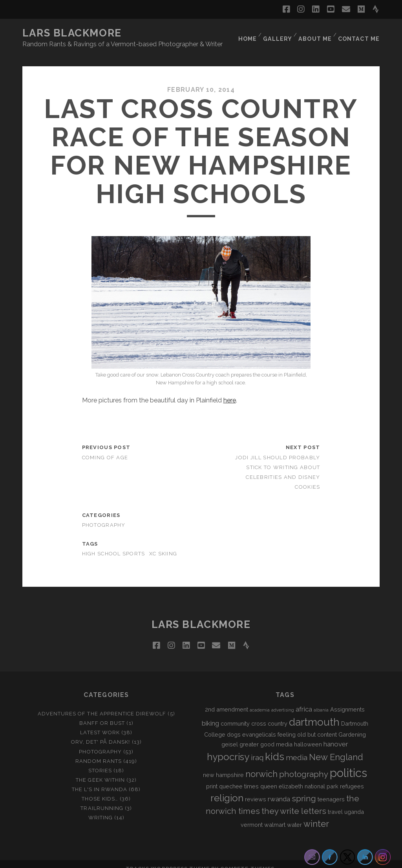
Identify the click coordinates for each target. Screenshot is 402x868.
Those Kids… (100, 789)
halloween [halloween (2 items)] (308, 734)
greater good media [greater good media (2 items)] (266, 734)
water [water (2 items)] (294, 815)
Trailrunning (102, 799)
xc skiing (163, 544)
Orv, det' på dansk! (101, 732)
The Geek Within (100, 771)
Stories (100, 761)
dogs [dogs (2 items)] (234, 725)
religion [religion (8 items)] (227, 789)
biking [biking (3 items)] (210, 713)
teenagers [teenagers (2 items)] (331, 790)
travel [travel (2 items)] (335, 802)
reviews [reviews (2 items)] (256, 790)
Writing (100, 808)
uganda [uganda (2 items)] (354, 802)
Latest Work (100, 723)
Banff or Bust (102, 714)
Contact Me (360, 33)
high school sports (114, 544)
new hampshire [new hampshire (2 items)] (223, 765)
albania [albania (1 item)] (321, 701)
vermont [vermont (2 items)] (252, 815)
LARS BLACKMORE (72, 33)
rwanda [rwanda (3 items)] (279, 790)
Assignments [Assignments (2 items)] (347, 700)
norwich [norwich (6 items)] (261, 764)
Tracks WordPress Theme (168, 859)
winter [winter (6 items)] (316, 814)
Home (247, 33)
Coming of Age (105, 448)
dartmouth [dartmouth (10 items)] (314, 712)
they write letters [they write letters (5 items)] (294, 802)
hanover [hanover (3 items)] (336, 734)
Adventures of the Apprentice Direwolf (102, 704)
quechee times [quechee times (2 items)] (239, 777)
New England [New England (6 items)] (336, 748)
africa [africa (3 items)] (304, 700)
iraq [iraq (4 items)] (257, 748)
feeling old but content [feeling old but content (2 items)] (307, 725)
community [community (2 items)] (235, 714)
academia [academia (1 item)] (260, 701)
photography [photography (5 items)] (304, 765)
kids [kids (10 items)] (275, 747)
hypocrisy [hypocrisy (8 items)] (228, 747)
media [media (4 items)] (297, 748)
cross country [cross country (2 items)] (269, 714)
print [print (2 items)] (212, 777)
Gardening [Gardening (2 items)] (352, 725)
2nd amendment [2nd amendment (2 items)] (227, 700)
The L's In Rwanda (100, 780)
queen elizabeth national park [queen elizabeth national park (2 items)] (299, 777)
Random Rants (99, 751)
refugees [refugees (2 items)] (352, 777)
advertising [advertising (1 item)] (283, 701)
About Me (316, 33)
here (230, 391)
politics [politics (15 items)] (348, 763)
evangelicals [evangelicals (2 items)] (259, 725)
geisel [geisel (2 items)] (230, 734)
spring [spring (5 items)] (304, 789)
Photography (104, 516)
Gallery (278, 33)
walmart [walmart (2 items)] (275, 815)
